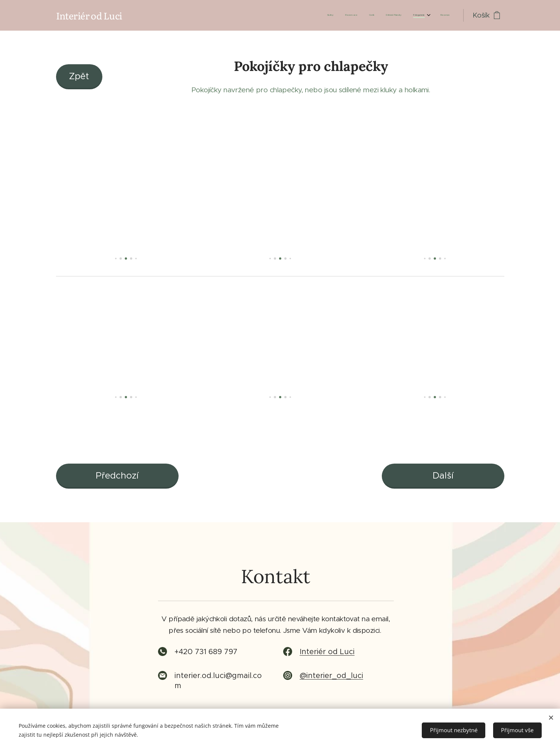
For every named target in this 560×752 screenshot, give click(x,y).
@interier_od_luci (331, 676)
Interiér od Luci (327, 652)
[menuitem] (388, 15)
